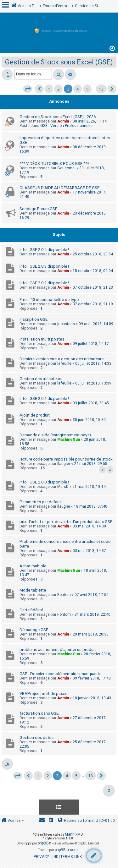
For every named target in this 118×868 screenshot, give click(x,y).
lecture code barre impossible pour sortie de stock (66, 459)
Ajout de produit (35, 415)
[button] (28, 89)
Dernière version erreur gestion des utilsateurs (62, 359)
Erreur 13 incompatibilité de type (49, 300)
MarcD (63, 487)
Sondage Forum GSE (38, 209)
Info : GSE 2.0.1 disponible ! (44, 399)
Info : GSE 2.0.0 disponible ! (44, 482)
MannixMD (74, 834)
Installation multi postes (42, 339)
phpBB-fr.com (66, 850)
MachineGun (69, 439)
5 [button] (87, 89)
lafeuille (64, 363)
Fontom (64, 595)
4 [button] (78, 89)
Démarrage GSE (34, 630)
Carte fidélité (31, 610)
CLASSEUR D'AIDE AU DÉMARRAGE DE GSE (59, 188)
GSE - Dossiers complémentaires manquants (60, 674)
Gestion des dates (37, 737)
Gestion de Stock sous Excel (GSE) (59, 62)
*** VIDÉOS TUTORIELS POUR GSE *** (54, 164)
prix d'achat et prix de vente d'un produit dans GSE (66, 522)
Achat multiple (33, 566)
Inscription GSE (34, 319)
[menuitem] (51, 821)
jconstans (66, 324)
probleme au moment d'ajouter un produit (58, 650)
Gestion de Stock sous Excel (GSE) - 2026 (58, 117)
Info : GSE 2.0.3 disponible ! (44, 266)
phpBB (43, 843)
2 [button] (58, 89)
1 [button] (49, 89)
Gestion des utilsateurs (41, 379)
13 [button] (101, 89)
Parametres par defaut (40, 502)
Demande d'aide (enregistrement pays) (55, 435)
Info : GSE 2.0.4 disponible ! (44, 250)
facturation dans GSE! (39, 713)
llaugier (64, 464)
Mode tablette (33, 590)
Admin (63, 121)
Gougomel (66, 168)
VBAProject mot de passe (43, 693)
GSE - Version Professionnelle (66, 126)
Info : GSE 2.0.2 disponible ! (44, 283)
